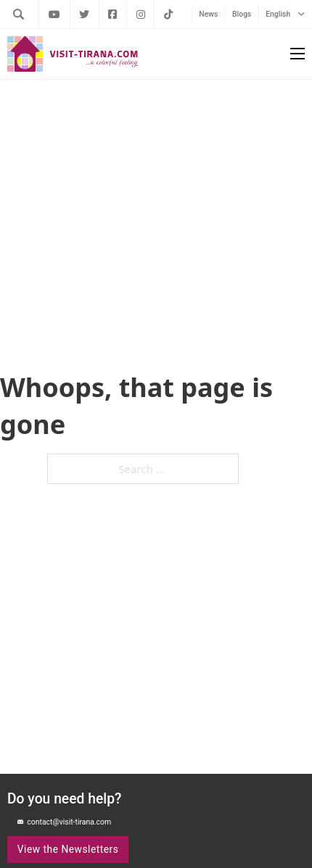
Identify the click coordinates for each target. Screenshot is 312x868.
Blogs (242, 14)
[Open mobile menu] (297, 54)
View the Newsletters (68, 849)
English (278, 14)
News (208, 14)
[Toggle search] (18, 14)
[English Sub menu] (301, 14)
